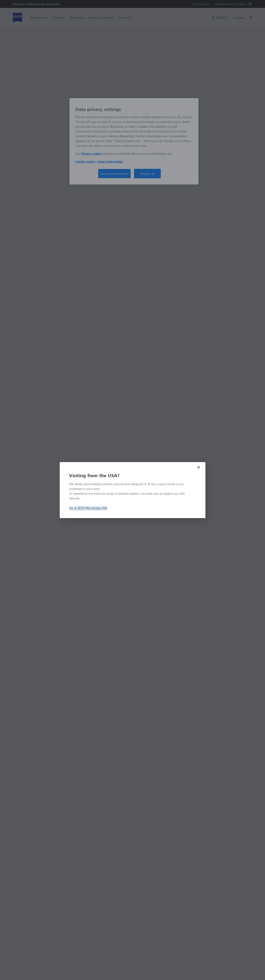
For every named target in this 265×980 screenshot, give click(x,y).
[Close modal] (199, 467)
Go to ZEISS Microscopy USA (88, 508)
